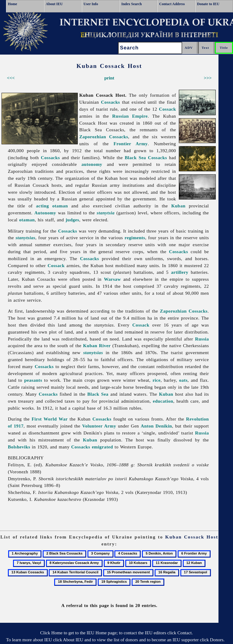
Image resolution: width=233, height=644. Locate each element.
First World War (49, 419)
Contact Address (172, 4)
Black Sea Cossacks (146, 158)
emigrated (102, 447)
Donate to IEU (208, 4)
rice (156, 380)
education (163, 401)
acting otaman (52, 206)
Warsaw (112, 279)
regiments (135, 238)
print (109, 78)
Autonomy (45, 213)
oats (183, 380)
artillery (180, 272)
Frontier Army (131, 144)
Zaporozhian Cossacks (104, 137)
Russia (202, 339)
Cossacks (111, 102)
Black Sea (98, 394)
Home (13, 4)
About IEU (54, 4)
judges (72, 220)
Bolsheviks (19, 447)
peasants (33, 380)
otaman (27, 220)
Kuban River (97, 345)
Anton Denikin (156, 426)
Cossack (167, 109)
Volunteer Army (99, 426)
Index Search (131, 4)
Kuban (178, 206)
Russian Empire (130, 116)
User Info (91, 4)
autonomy (92, 164)
